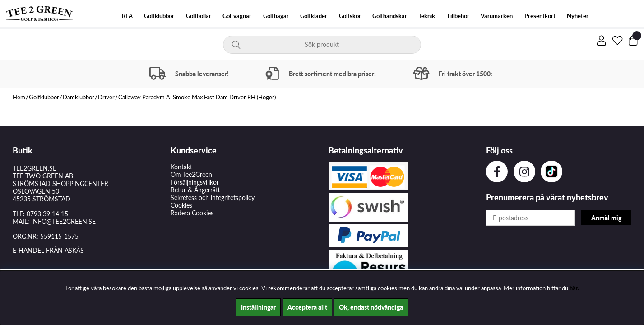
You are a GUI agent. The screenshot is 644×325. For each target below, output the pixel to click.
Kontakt (181, 167)
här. (574, 288)
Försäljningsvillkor (195, 182)
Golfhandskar (390, 16)
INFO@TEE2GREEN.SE (63, 221)
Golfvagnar (237, 16)
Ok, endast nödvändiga (371, 307)
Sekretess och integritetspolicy (213, 197)
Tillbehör (458, 16)
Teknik (427, 16)
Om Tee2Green (191, 174)
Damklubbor (79, 97)
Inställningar (258, 307)
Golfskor (350, 16)
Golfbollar (199, 16)
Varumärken (497, 16)
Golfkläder (314, 16)
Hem (19, 97)
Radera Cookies (192, 213)
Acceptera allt (307, 307)
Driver (106, 97)
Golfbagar (276, 16)
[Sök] (322, 45)
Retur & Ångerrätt (195, 190)
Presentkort (540, 16)
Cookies (181, 205)
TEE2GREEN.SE (35, 168)
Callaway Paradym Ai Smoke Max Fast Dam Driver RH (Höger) (197, 97)
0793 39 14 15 (47, 214)
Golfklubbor (159, 16)
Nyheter (578, 16)
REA (127, 16)
